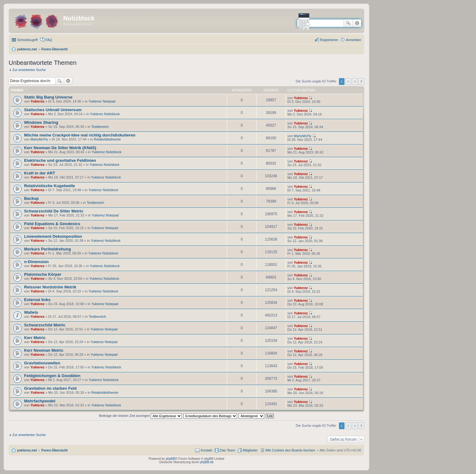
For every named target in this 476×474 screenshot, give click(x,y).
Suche (348, 23)
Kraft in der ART (40, 173)
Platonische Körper (43, 274)
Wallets (31, 312)
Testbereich (100, 127)
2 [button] (348, 81)
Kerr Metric (35, 338)
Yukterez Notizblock (105, 114)
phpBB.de (207, 462)
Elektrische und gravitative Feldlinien (60, 160)
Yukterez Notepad (102, 101)
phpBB (170, 459)
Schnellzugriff (27, 40)
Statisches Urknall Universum (53, 110)
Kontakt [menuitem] (206, 450)
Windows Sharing (41, 122)
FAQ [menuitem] (49, 40)
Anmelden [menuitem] (353, 40)
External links (37, 300)
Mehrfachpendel (40, 401)
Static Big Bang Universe (48, 97)
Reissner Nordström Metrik (50, 287)
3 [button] (355, 81)
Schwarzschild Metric (45, 325)
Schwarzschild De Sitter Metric (54, 211)
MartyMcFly (39, 139)
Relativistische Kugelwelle (50, 186)
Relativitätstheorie (107, 139)
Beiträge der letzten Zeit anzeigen (141, 416)
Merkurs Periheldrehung (48, 249)
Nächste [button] (361, 81)
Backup (31, 198)
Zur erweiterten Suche (29, 70)
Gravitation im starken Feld (50, 388)
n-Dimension (36, 262)
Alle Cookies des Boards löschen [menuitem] (290, 450)
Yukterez (38, 101)
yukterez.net (27, 450)
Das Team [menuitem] (227, 450)
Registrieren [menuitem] (329, 40)
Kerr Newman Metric (44, 350)
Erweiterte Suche (357, 23)
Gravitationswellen (42, 363)
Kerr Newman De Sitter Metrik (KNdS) (60, 148)
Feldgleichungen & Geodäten (52, 376)
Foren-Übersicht (54, 450)
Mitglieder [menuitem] (250, 450)
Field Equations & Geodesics (52, 224)
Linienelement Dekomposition (53, 236)
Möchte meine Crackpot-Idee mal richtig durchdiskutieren (80, 135)
